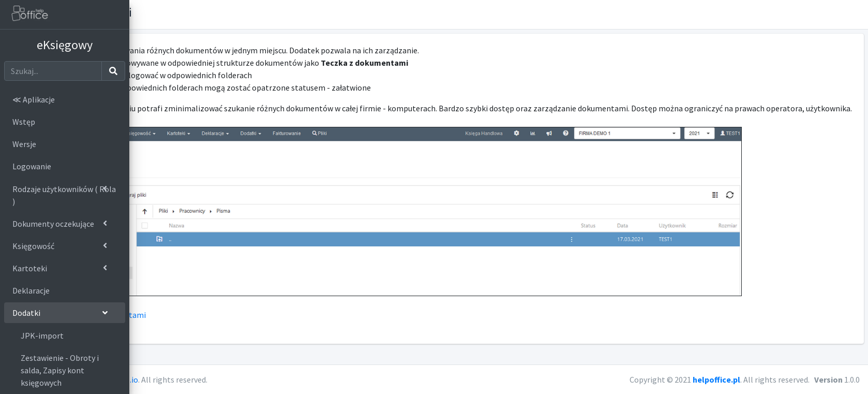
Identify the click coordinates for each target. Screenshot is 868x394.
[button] (856, 14)
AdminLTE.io (242, 380)
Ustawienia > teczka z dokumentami (208, 327)
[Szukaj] (53, 71)
